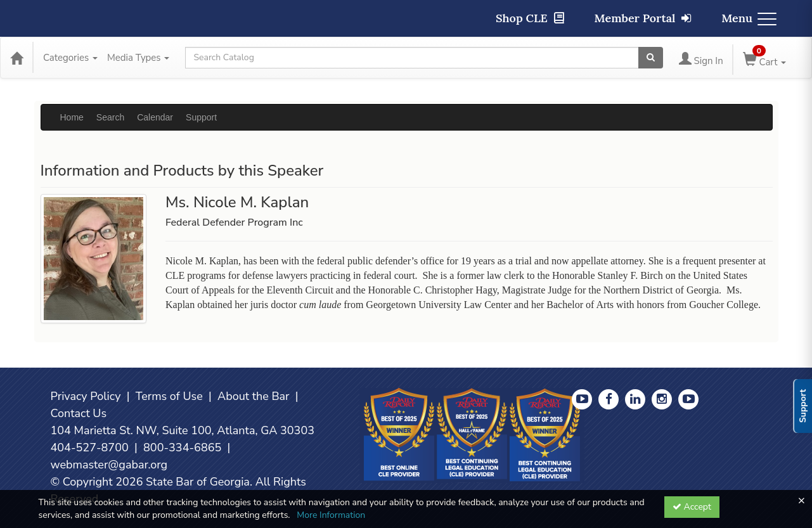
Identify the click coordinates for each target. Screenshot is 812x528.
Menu (749, 18)
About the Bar (254, 396)
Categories (70, 58)
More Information (331, 515)
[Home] (16, 58)
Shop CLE (530, 18)
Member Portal (643, 18)
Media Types (138, 58)
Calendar (155, 117)
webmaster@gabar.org (109, 465)
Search (110, 117)
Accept (692, 507)
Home (72, 117)
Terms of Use (169, 396)
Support (201, 117)
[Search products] (651, 58)
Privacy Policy (86, 396)
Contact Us (79, 413)
